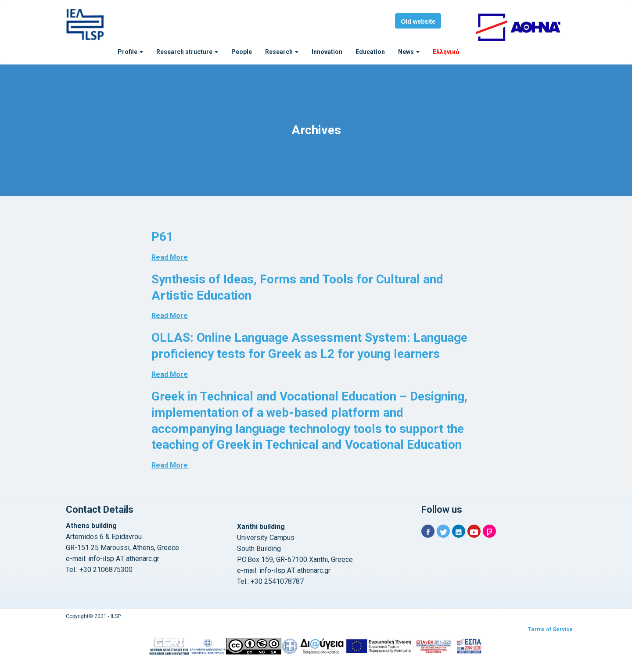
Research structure (187, 52)
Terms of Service (550, 629)
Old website (418, 21)
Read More (170, 257)
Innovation (327, 52)
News (409, 52)
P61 (162, 237)
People (242, 52)
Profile (130, 52)
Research (282, 52)
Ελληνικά (446, 52)
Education (370, 52)
